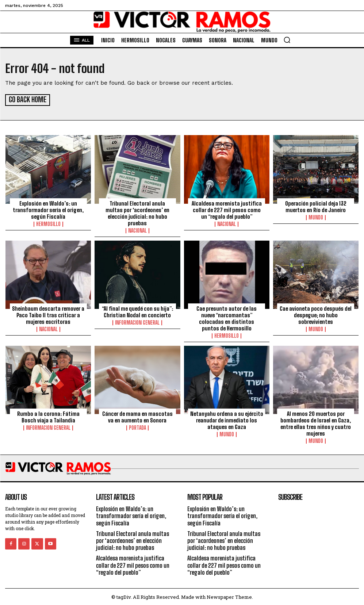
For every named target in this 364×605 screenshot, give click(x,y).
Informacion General (137, 322)
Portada (137, 427)
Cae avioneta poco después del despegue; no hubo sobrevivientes (316, 314)
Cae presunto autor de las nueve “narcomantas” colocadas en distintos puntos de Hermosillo (227, 317)
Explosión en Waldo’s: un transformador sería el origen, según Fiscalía (48, 209)
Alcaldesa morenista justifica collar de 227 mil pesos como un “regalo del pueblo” (227, 209)
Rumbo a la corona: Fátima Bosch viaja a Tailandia (48, 416)
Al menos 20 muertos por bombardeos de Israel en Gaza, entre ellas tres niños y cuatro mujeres (316, 422)
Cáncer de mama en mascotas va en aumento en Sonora (137, 416)
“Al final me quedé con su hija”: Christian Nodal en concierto (137, 311)
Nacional (137, 230)
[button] (287, 40)
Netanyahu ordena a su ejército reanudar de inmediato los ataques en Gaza (227, 419)
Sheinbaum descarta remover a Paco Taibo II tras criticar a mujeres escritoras (48, 314)
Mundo (316, 217)
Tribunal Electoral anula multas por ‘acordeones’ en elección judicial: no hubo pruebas (137, 212)
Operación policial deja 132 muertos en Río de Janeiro (316, 206)
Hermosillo (48, 223)
